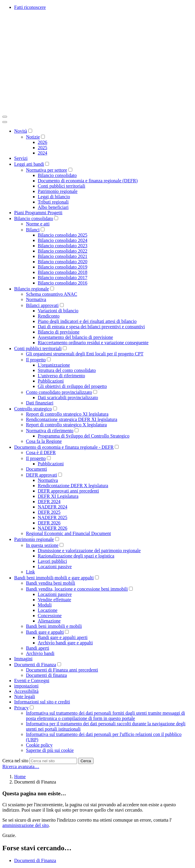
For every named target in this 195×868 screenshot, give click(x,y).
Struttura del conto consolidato (67, 370)
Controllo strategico (33, 409)
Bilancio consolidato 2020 (63, 262)
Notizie (33, 137)
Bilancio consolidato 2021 (63, 256)
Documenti (36, 469)
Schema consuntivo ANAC (51, 294)
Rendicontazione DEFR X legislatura (73, 486)
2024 (42, 153)
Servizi (21, 158)
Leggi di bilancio (54, 197)
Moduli (45, 605)
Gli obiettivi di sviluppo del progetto (72, 386)
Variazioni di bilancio (58, 311)
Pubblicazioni (51, 381)
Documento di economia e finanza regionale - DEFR (64, 447)
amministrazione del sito (26, 825)
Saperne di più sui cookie (50, 750)
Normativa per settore (47, 170)
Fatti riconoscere (30, 7)
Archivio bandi (40, 653)
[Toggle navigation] (5, 117)
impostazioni (26, 686)
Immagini (23, 659)
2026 (42, 142)
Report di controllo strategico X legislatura (66, 425)
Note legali (25, 696)
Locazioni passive (55, 567)
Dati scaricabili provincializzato (68, 398)
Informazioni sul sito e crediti (42, 702)
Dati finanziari (40, 403)
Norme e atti (38, 224)
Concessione (50, 616)
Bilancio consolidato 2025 (63, 235)
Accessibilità (26, 691)
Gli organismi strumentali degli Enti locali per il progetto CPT (85, 354)
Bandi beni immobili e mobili (54, 626)
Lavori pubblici (52, 561)
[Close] (5, 122)
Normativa (36, 299)
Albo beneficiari (53, 207)
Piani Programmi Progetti (38, 213)
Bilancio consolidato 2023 (63, 246)
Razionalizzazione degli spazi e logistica (76, 556)
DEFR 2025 (49, 512)
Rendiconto (49, 316)
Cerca (86, 761)
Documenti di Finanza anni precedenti (62, 670)
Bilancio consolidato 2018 (63, 272)
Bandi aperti (38, 648)
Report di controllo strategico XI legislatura (67, 414)
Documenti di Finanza (35, 665)
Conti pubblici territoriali (62, 186)
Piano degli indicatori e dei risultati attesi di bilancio (87, 321)
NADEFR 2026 (53, 528)
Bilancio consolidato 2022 (63, 251)
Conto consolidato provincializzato (59, 392)
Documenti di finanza (46, 675)
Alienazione (49, 621)
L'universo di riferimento (61, 376)
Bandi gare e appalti (45, 632)
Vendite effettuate (54, 600)
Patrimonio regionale (58, 191)
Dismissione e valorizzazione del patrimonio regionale (89, 551)
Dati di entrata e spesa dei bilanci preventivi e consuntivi (91, 327)
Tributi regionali (53, 202)
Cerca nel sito (15, 761)
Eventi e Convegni (32, 681)
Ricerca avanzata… (21, 767)
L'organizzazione (54, 365)
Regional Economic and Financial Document (68, 533)
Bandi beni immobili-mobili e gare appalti (54, 578)
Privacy (21, 708)
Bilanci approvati (42, 305)
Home (20, 777)
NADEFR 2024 (53, 507)
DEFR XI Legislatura (58, 496)
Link (30, 572)
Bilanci (33, 230)
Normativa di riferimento (50, 431)
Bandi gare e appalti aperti (63, 637)
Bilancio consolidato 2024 (63, 240)
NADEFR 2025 (53, 517)
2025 (42, 148)
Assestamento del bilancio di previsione (75, 337)
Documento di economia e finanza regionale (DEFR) (88, 181)
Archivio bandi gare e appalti (65, 643)
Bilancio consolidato (57, 175)
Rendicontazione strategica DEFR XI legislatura (72, 419)
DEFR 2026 (49, 523)
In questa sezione (42, 545)
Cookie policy (39, 745)
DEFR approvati (41, 475)
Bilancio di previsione (59, 332)
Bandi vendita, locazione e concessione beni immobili (77, 589)
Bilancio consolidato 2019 (63, 267)
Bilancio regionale (32, 289)
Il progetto (36, 360)
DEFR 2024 (49, 502)
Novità (21, 131)
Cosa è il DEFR (41, 452)
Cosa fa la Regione (44, 441)
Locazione (48, 610)
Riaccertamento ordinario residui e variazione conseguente (93, 343)
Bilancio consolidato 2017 (63, 278)
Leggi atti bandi (29, 164)
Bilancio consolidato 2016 (63, 283)
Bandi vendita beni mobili (51, 583)
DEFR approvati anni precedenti (68, 491)
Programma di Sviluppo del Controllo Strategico (84, 436)
